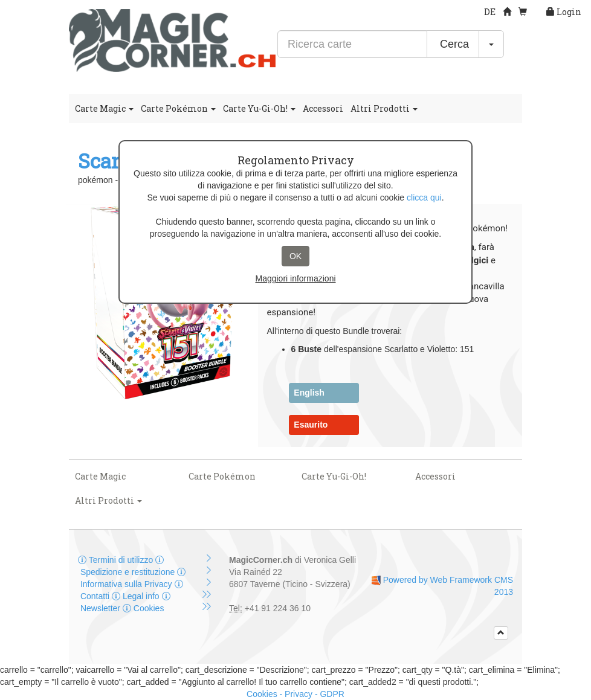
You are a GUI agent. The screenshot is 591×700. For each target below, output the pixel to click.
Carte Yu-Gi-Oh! (259, 108)
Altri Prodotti (384, 108)
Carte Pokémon (178, 108)
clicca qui (424, 197)
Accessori (323, 108)
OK (295, 256)
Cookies (143, 608)
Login (564, 12)
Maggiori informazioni (295, 278)
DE (490, 12)
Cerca (453, 44)
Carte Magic (104, 108)
